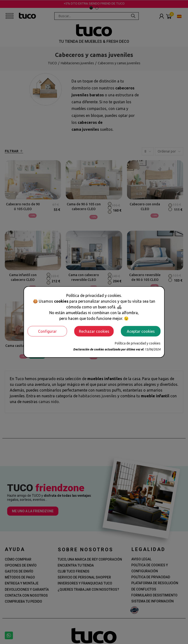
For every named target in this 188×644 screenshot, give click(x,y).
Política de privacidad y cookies (138, 343)
